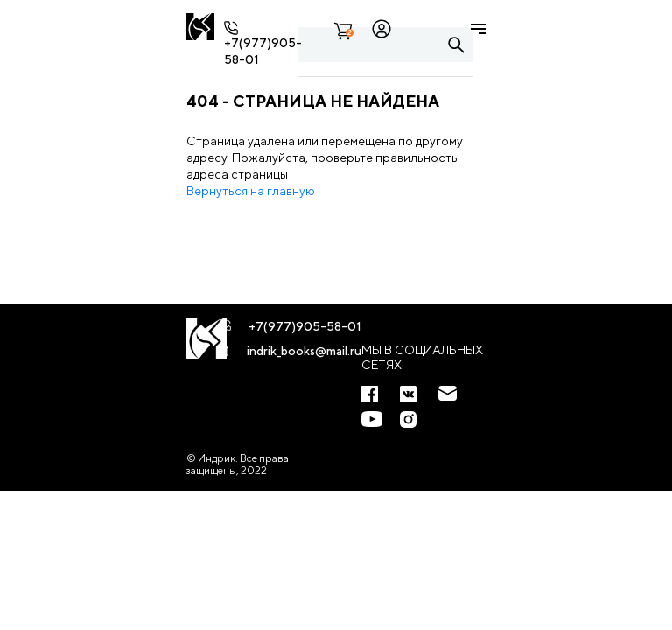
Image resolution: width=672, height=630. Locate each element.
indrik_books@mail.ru (304, 351)
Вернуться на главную (251, 191)
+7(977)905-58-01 (305, 326)
